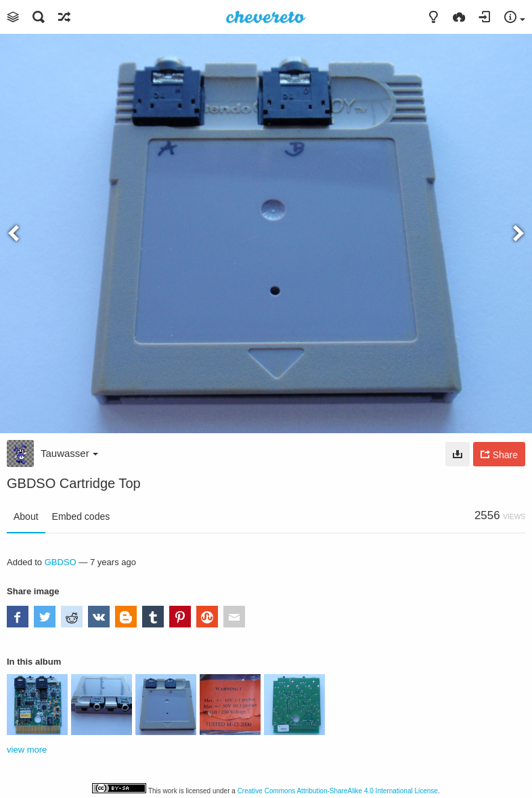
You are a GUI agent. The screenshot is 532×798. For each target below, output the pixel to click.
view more (27, 750)
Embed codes (81, 516)
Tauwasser (69, 453)
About (26, 516)
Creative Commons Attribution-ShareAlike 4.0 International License (338, 791)
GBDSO (61, 562)
